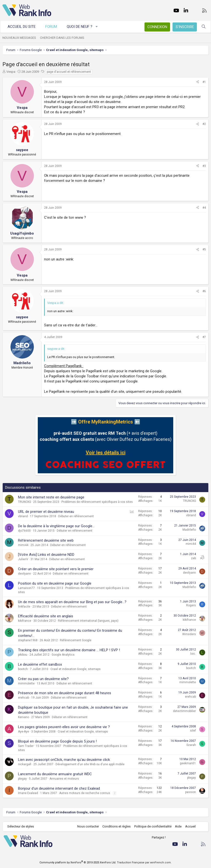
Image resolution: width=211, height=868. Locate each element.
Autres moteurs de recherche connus (85, 793)
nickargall (25, 764)
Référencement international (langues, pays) (88, 621)
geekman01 (188, 763)
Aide (178, 826)
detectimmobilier (184, 711)
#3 (204, 166)
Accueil (190, 826)
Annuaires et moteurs (64, 779)
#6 (204, 291)
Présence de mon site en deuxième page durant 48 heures (65, 693)
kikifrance (25, 621)
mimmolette (26, 683)
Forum (51, 27)
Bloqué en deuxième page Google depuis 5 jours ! (57, 741)
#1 (204, 82)
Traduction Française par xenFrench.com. (144, 863)
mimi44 (23, 545)
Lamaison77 (26, 588)
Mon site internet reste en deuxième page (51, 497)
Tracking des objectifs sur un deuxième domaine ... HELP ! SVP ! (69, 650)
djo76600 (24, 531)
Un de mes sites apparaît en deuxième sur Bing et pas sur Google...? (72, 602)
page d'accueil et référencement (69, 72)
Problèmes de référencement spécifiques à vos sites (97, 502)
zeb (193, 558)
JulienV (23, 559)
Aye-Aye (24, 732)
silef (193, 731)
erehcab (24, 698)
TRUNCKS (24, 502)
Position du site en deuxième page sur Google (55, 583)
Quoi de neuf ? (80, 27)
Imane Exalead (28, 793)
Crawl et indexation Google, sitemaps (76, 669)
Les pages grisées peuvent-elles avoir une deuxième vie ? (64, 727)
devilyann (24, 574)
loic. (193, 654)
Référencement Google (76, 640)
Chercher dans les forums (62, 38)
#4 (204, 208)
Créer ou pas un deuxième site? (43, 679)
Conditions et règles (116, 826)
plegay (22, 779)
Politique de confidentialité (153, 826)
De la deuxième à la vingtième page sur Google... (56, 526)
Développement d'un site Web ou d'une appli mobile (90, 764)
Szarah (191, 745)
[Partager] (198, 82)
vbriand (23, 516)
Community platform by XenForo (78, 863)
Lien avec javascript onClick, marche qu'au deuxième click (64, 760)
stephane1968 (28, 640)
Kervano (24, 717)
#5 (204, 249)
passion (191, 792)
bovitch (23, 669)
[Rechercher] (204, 27)
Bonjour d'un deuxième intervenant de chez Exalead (59, 788)
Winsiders (189, 634)
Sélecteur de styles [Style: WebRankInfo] (21, 826)
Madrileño (189, 530)
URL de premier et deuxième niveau (46, 512)
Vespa (11, 72)
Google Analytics (63, 655)
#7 (204, 337)
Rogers (191, 605)
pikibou (23, 655)
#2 (204, 124)
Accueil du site (22, 27)
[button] (97, 27)
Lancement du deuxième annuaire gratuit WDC (55, 774)
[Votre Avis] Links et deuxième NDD (46, 555)
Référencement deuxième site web (46, 540)
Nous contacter (88, 826)
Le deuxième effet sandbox (40, 664)
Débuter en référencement (76, 516)
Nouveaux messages (19, 38)
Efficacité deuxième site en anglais (46, 616)
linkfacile (24, 607)
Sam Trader (26, 746)
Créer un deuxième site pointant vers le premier (56, 569)
